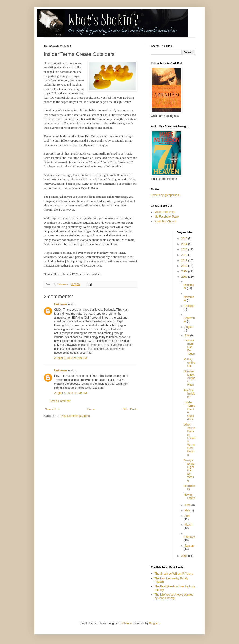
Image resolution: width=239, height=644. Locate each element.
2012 (185, 255)
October (189, 306)
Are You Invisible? (189, 394)
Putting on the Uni (189, 363)
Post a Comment (60, 401)
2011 (185, 260)
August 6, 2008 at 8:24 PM (70, 358)
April (187, 516)
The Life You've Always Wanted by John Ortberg (174, 596)
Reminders (189, 488)
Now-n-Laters (189, 496)
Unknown (60, 304)
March (188, 525)
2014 (185, 244)
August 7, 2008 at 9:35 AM (70, 393)
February (189, 537)
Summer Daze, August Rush (189, 378)
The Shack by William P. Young (174, 574)
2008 (185, 277)
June (188, 505)
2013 (185, 249)
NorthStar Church (165, 222)
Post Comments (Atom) (75, 416)
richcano (127, 623)
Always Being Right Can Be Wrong (189, 470)
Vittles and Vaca (165, 212)
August (189, 327)
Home (91, 409)
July (187, 336)
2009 (185, 271)
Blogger (154, 623)
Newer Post (52, 409)
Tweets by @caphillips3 (166, 195)
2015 (185, 239)
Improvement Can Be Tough (189, 347)
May (187, 510)
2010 (185, 266)
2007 (185, 556)
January (189, 546)
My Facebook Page (167, 217)
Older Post (129, 409)
